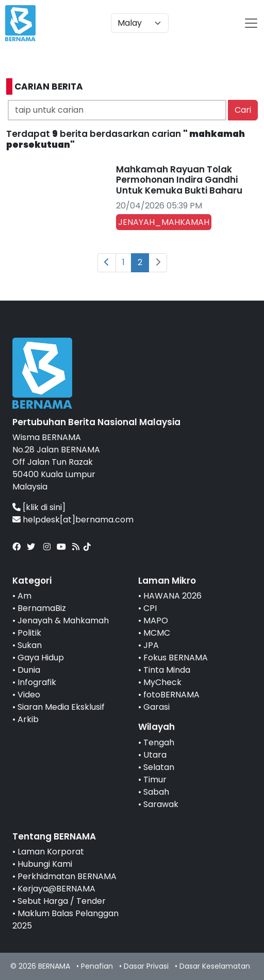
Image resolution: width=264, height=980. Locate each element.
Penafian (97, 966)
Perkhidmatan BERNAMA (67, 876)
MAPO (156, 620)
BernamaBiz (42, 608)
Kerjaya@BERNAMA (56, 889)
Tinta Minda (167, 670)
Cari (243, 110)
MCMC (157, 633)
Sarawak (161, 804)
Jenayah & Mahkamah (63, 620)
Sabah (156, 792)
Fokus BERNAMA (176, 658)
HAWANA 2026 (172, 596)
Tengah (159, 742)
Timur (155, 780)
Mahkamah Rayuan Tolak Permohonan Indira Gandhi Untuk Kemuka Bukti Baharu (179, 180)
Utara (155, 755)
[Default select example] (140, 23)
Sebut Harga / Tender (62, 901)
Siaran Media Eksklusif (61, 707)
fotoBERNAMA (171, 695)
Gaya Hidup (41, 658)
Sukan (30, 645)
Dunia (29, 670)
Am (24, 596)
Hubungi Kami (45, 864)
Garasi (156, 707)
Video (29, 695)
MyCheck (162, 682)
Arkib (28, 719)
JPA (151, 645)
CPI (150, 608)
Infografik (37, 682)
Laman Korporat (51, 852)
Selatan (159, 767)
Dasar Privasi (146, 966)
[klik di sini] (44, 507)
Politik (29, 633)
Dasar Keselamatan (215, 966)
